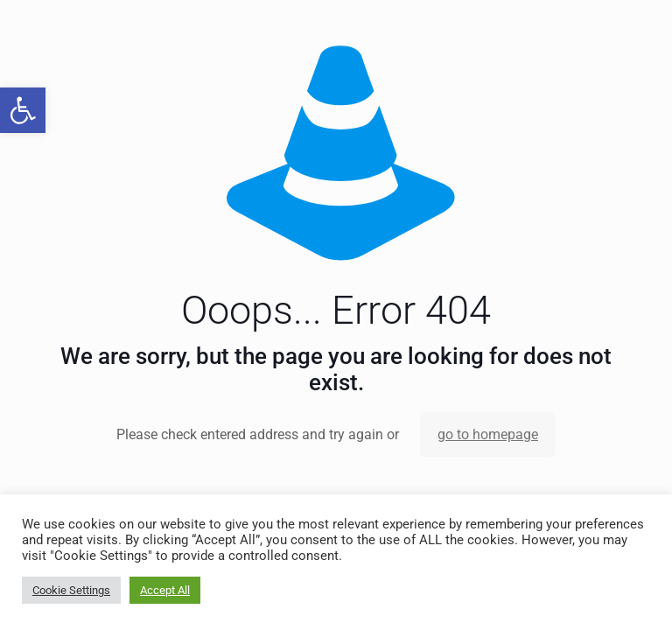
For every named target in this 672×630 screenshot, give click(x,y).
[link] (23, 110)
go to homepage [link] (488, 434)
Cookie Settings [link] (71, 590)
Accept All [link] (165, 590)
